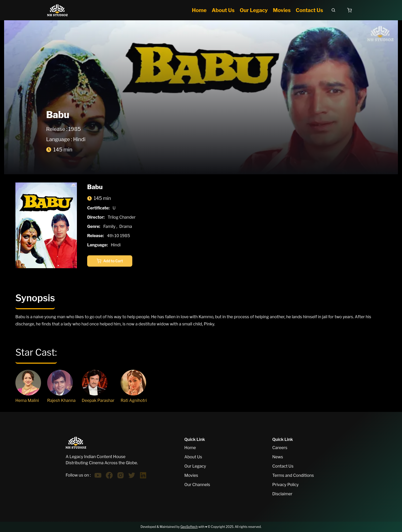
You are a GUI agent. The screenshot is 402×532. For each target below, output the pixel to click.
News (278, 457)
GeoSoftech (189, 527)
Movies (191, 475)
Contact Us (283, 466)
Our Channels (197, 485)
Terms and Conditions (293, 475)
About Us (193, 457)
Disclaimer (282, 494)
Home (190, 448)
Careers (280, 448)
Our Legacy (195, 466)
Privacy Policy (285, 485)
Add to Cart (110, 261)
